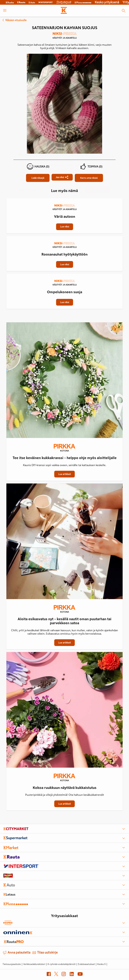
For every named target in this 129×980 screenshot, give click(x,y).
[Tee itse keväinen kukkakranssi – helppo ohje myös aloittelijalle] (64, 381)
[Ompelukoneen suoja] (64, 274)
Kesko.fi (101, 964)
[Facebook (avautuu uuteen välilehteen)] (49, 975)
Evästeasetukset (86, 964)
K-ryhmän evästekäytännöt (62, 964)
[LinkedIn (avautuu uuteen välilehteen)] (72, 975)
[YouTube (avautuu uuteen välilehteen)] (80, 975)
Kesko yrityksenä (107, 2)
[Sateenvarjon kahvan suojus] (38, 178)
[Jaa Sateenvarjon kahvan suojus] (62, 177)
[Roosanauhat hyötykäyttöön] (64, 236)
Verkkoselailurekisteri (34, 964)
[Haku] (124, 11)
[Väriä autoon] (64, 199)
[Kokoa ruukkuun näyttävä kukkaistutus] (64, 710)
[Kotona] (64, 448)
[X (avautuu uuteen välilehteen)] (56, 975)
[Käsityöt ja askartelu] (64, 37)
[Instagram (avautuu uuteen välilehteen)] (64, 975)
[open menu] (5, 11)
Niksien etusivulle (14, 20)
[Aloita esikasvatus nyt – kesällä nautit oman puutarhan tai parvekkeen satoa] (64, 542)
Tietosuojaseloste (12, 964)
